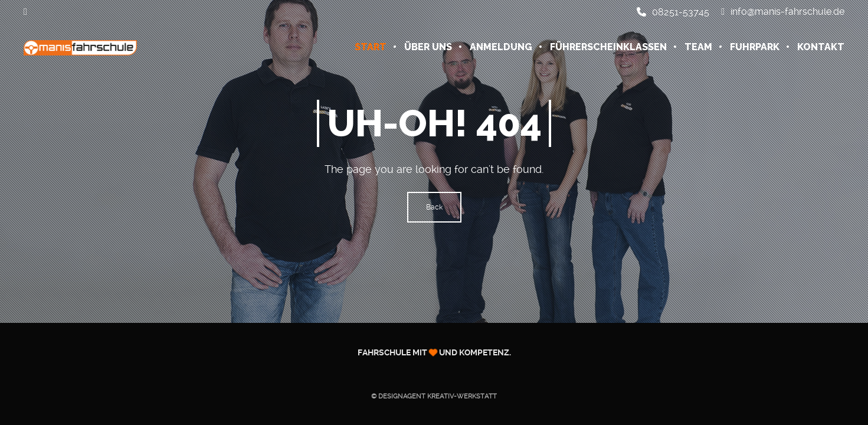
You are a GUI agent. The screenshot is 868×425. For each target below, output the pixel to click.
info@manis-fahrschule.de (783, 12)
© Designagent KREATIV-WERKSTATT (434, 396)
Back (434, 207)
